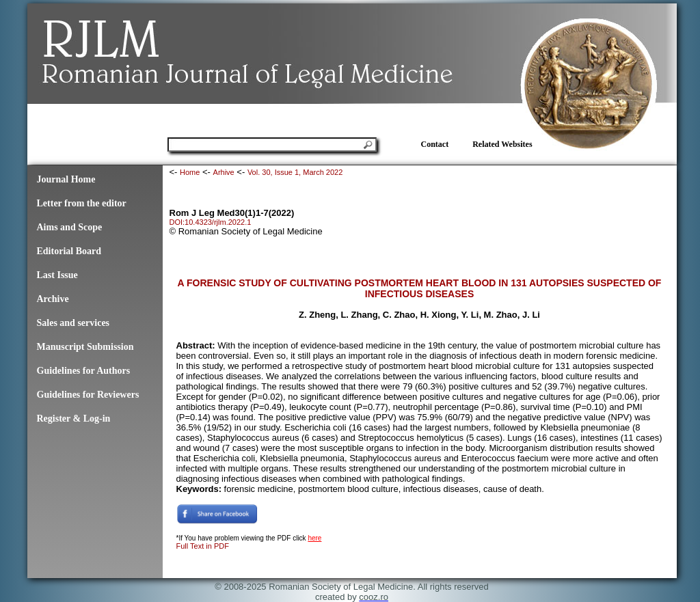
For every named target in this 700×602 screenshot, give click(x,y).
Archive (53, 299)
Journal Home (66, 179)
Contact (435, 144)
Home (190, 172)
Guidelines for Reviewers (88, 395)
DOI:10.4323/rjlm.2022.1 (211, 222)
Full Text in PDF (203, 546)
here (314, 538)
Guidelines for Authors (84, 371)
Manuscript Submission (85, 347)
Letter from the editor (82, 203)
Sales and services (73, 323)
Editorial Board (69, 251)
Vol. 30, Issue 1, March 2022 (295, 172)
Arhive (224, 172)
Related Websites (502, 144)
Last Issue (57, 275)
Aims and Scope (70, 227)
